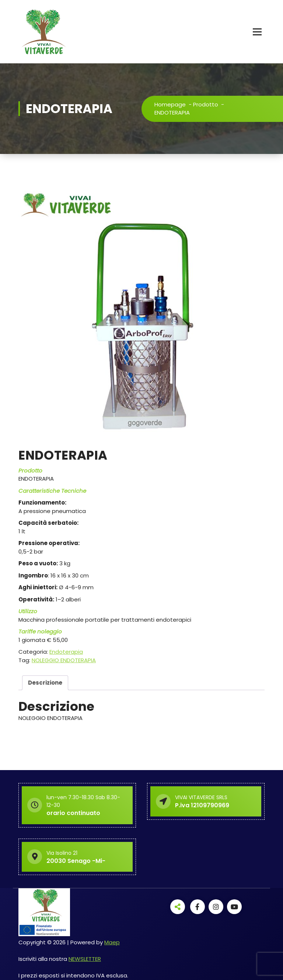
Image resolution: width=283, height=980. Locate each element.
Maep (112, 942)
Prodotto (206, 104)
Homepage (170, 104)
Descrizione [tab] (45, 683)
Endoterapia (66, 652)
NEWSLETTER (85, 959)
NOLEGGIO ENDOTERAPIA (64, 660)
